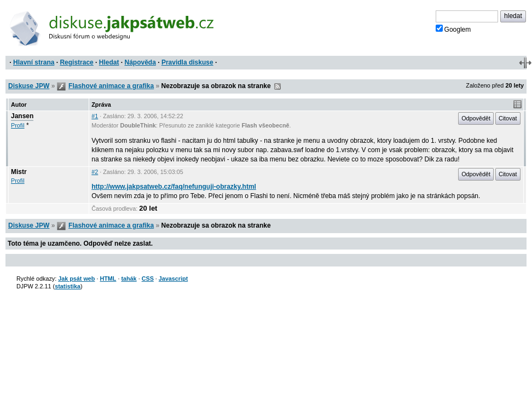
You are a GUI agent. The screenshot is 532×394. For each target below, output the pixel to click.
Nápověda (140, 62)
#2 (95, 172)
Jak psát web (76, 279)
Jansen (22, 116)
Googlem (453, 29)
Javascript (173, 279)
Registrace (76, 62)
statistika (68, 286)
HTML (108, 279)
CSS (148, 279)
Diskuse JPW (29, 86)
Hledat (109, 62)
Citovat (508, 118)
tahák (129, 279)
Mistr (19, 172)
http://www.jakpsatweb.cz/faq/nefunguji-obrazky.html (174, 187)
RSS (277, 86)
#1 (95, 116)
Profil (18, 125)
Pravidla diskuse (187, 62)
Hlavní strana (34, 62)
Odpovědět (476, 118)
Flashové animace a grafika (111, 86)
